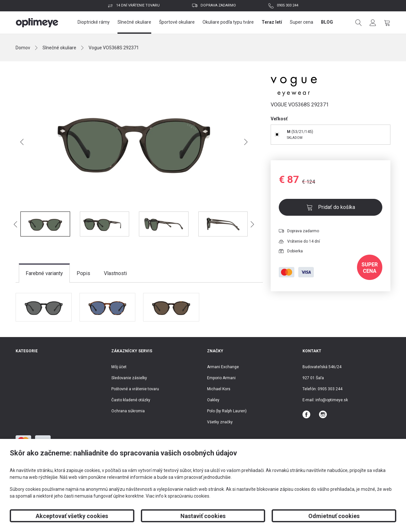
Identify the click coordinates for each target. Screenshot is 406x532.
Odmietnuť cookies (334, 516)
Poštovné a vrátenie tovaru (135, 389)
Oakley (213, 400)
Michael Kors (219, 389)
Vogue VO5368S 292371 (114, 48)
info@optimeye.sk (332, 400)
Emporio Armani (221, 378)
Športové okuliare (177, 22)
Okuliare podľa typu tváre (228, 22)
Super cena (301, 22)
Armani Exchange (223, 367)
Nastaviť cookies (203, 516)
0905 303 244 (288, 5)
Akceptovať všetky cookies (72, 516)
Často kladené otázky (131, 400)
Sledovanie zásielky (129, 378)
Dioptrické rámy (94, 22)
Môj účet (119, 367)
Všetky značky (220, 422)
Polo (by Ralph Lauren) (227, 411)
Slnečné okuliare (134, 22)
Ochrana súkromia (128, 411)
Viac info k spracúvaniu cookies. (178, 496)
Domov (23, 48)
